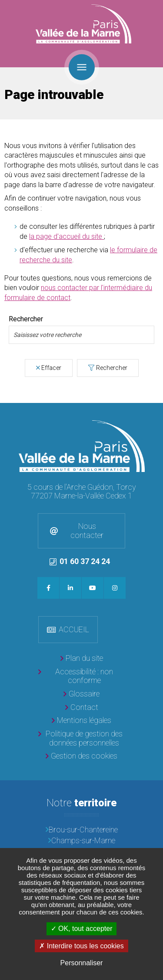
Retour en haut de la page (154, 412)
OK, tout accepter (82, 929)
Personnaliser (82, 963)
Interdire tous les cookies (81, 946)
